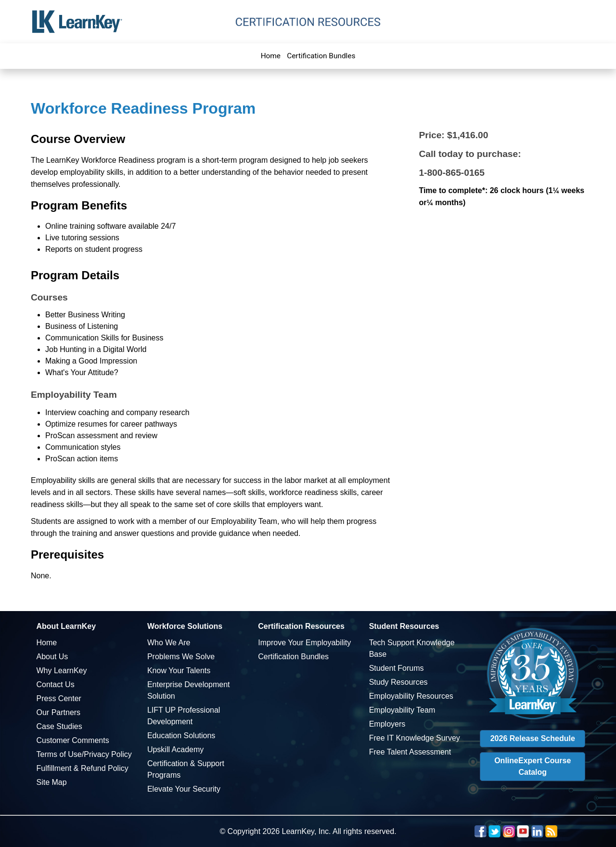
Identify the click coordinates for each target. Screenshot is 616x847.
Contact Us (56, 684)
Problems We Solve (181, 657)
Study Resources (398, 682)
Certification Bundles (321, 56)
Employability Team (402, 710)
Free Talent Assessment (410, 752)
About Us (52, 657)
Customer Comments (73, 740)
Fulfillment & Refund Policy (83, 768)
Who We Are (169, 643)
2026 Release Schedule (533, 738)
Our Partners (59, 712)
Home (271, 56)
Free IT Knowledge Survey (415, 738)
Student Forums (397, 668)
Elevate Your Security (184, 789)
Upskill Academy (175, 749)
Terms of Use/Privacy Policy (84, 754)
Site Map (52, 782)
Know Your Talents (179, 671)
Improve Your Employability (304, 643)
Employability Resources (411, 696)
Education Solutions (181, 736)
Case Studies (59, 726)
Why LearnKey (62, 671)
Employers (387, 724)
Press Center (59, 698)
